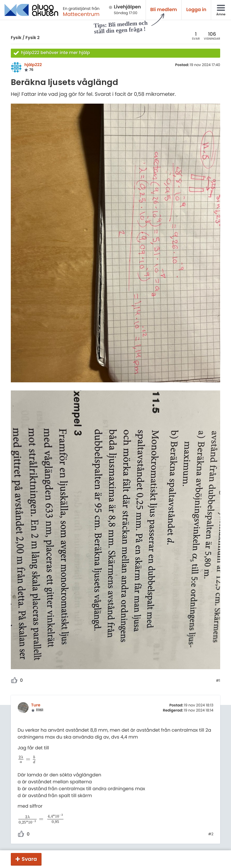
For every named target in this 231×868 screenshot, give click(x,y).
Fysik (16, 38)
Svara (29, 859)
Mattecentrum (81, 14)
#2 (211, 834)
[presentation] (27, 759)
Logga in (196, 10)
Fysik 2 (33, 38)
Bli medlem (164, 10)
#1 (218, 681)
